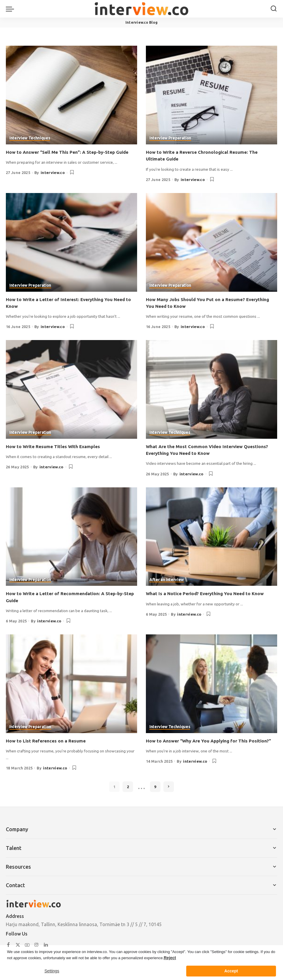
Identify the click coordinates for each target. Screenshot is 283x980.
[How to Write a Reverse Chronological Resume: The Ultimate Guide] (212, 95)
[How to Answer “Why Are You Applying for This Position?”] (212, 684)
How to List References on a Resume (47, 740)
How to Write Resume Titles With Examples (55, 446)
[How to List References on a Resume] (71, 684)
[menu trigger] (11, 9)
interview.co (53, 173)
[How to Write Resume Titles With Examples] (71, 389)
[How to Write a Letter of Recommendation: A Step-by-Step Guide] (71, 536)
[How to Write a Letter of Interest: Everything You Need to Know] (71, 242)
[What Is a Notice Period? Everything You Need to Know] (212, 536)
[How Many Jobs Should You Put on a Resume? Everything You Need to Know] (212, 242)
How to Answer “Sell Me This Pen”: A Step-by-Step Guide (71, 152)
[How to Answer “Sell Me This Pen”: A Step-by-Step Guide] (71, 95)
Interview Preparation (170, 138)
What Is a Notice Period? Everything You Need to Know (208, 593)
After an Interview (167, 580)
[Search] (274, 9)
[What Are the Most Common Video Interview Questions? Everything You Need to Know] (212, 389)
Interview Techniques (30, 138)
